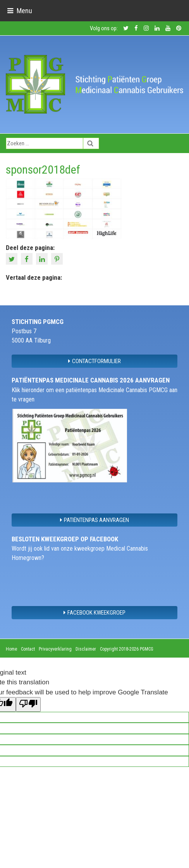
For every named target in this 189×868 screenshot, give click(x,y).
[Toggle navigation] (20, 11)
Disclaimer (86, 649)
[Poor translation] (28, 704)
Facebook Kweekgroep (94, 613)
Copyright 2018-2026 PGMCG (127, 649)
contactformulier (94, 361)
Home (11, 649)
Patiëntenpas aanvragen (94, 520)
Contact (28, 649)
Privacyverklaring (55, 649)
